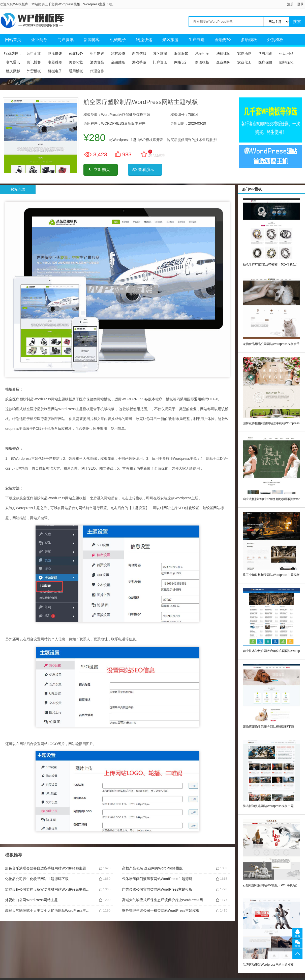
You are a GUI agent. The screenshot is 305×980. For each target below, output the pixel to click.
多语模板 (249, 40)
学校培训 (265, 53)
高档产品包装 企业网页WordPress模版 (152, 868)
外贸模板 (275, 40)
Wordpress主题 (95, 4)
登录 (300, 4)
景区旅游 (170, 40)
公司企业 (34, 53)
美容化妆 (76, 62)
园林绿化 (286, 62)
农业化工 (244, 62)
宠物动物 (244, 53)
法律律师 (223, 53)
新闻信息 (139, 53)
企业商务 (39, 40)
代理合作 (97, 71)
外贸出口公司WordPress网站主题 (31, 900)
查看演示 (146, 170)
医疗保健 (265, 62)
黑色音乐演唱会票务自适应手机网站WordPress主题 (45, 868)
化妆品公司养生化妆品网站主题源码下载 (37, 879)
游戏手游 (139, 62)
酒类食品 (97, 62)
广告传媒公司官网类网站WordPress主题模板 (157, 889)
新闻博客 (92, 40)
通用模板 (76, 71)
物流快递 (144, 40)
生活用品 (286, 53)
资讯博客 (34, 62)
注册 (290, 4)
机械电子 (118, 40)
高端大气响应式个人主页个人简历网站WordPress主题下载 (48, 911)
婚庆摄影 (13, 71)
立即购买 (102, 170)
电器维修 (55, 62)
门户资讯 (66, 40)
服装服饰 (181, 53)
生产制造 (197, 40)
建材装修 (118, 53)
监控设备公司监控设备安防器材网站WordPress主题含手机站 (48, 889)
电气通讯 (13, 62)
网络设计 (181, 62)
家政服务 (76, 53)
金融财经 (223, 40)
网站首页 (13, 40)
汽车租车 (202, 53)
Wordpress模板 (69, 4)
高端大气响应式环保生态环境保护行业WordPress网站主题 (165, 900)
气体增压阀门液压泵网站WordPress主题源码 (157, 879)
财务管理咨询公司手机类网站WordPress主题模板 (161, 911)
